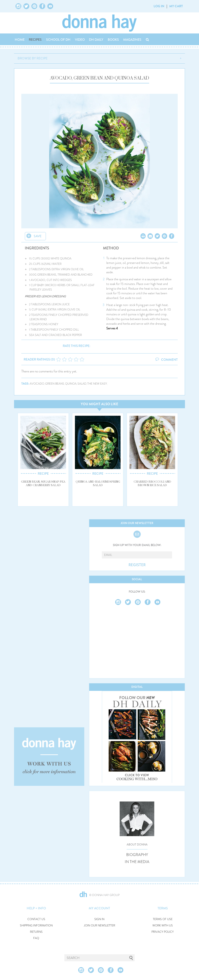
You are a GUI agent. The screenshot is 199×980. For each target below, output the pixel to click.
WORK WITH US (163, 926)
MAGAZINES (132, 40)
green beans (55, 384)
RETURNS (36, 932)
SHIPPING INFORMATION (36, 926)
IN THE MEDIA (137, 862)
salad (82, 384)
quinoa (71, 384)
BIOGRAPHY (137, 855)
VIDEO (80, 40)
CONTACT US (36, 919)
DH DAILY (96, 40)
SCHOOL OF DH (58, 40)
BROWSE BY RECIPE (33, 58)
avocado (37, 384)
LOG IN (159, 6)
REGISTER (137, 565)
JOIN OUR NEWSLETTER (99, 926)
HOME (20, 40)
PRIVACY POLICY (163, 932)
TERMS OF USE (163, 919)
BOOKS (113, 40)
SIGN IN (99, 919)
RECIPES (35, 40)
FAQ (36, 938)
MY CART (176, 6)
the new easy (97, 384)
